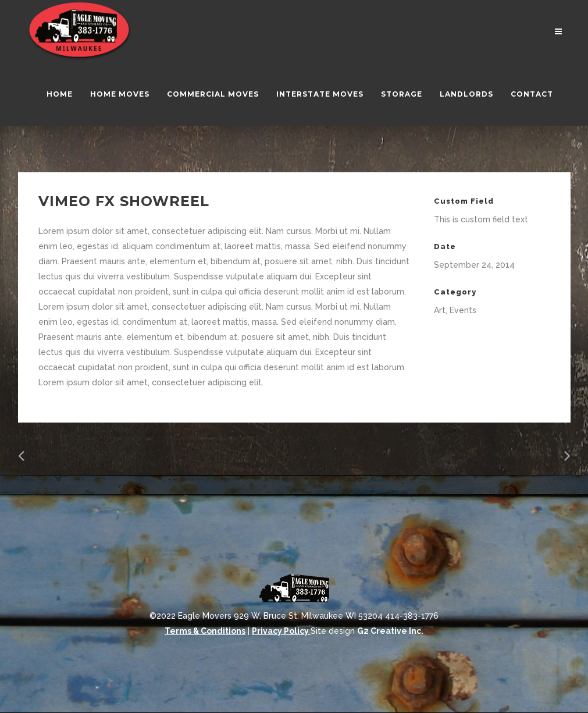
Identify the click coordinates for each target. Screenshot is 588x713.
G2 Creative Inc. (390, 631)
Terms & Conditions (205, 631)
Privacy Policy (281, 631)
